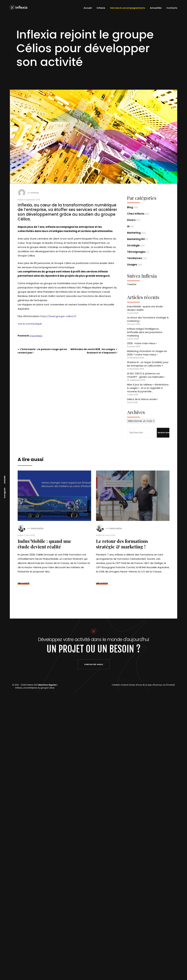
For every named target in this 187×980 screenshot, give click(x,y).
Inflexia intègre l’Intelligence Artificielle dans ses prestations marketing (145, 332)
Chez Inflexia (36, 336)
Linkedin (5, 479)
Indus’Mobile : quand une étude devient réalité (44, 544)
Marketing (134, 233)
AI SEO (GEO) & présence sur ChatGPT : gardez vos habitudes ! (146, 375)
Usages (132, 265)
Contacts (172, 8)
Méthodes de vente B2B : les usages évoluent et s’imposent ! (94, 351)
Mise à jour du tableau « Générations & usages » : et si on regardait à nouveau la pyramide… (148, 388)
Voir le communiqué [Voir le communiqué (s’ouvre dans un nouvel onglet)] (30, 324)
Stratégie (133, 245)
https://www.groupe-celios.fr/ (58, 316)
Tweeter (132, 284)
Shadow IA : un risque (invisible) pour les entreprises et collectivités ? (148, 364)
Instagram (5, 493)
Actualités (156, 8)
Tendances (134, 258)
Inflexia (101, 8)
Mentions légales (47, 685)
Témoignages (136, 252)
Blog (130, 207)
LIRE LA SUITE (24, 583)
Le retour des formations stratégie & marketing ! (122, 544)
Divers (131, 220)
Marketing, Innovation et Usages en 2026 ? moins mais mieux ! (147, 353)
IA (128, 226)
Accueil (88, 8)
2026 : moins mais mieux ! (142, 343)
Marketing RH (136, 239)
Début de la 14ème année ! (142, 399)
